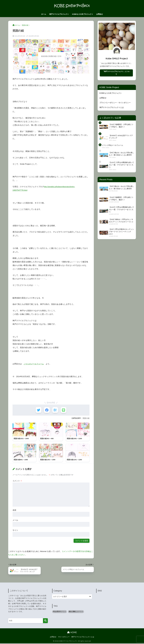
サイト (15, 531)
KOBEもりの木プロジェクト (82, 14)
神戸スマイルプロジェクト (59, 14)
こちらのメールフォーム (34, 364)
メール (15, 521)
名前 (14, 511)
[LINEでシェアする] (64, 410)
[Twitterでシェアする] (38, 410)
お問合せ (100, 14)
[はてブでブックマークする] (55, 410)
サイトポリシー (64, 638)
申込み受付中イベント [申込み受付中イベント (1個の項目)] (60, 612)
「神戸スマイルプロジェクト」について (116, 73)
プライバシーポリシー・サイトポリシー (116, 103)
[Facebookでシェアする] (47, 410)
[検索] (45, 621)
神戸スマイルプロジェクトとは (112, 108)
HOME (72, 633)
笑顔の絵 (86, 419)
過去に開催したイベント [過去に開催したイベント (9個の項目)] (76, 612)
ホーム (44, 14)
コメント (17, 481)
